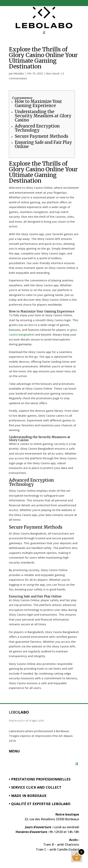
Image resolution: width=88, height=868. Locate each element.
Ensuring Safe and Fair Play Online (43, 144)
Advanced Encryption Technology (37, 128)
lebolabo (19, 73)
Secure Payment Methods (41, 136)
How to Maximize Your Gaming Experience (38, 103)
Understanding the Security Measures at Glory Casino (43, 116)
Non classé (53, 73)
